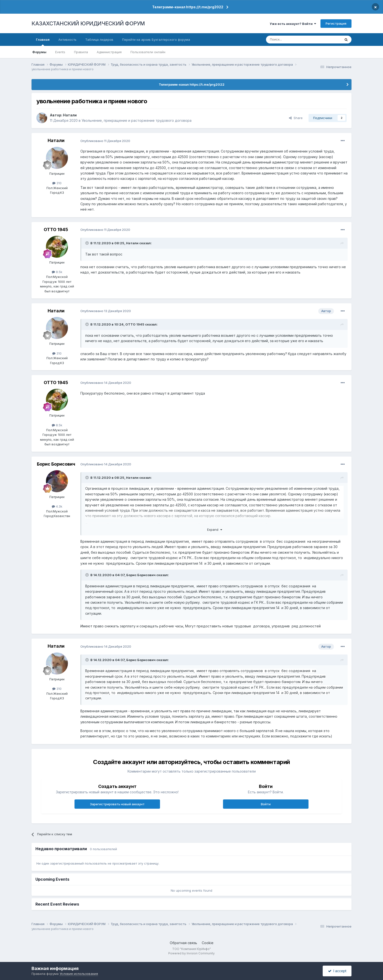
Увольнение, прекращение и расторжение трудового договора (137, 120)
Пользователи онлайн (148, 52)
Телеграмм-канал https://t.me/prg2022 (188, 7)
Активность (67, 40)
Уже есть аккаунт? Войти (293, 24)
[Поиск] (290, 40)
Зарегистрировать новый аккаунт (117, 804)
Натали (70, 115)
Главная (43, 42)
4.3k (57, 506)
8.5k (57, 272)
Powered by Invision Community (191, 953)
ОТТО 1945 (56, 230)
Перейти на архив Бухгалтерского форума (156, 40)
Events (60, 52)
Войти (266, 804)
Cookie (208, 943)
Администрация (109, 52)
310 (57, 183)
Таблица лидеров (99, 40)
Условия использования (79, 974)
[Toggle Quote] (87, 243)
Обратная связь (183, 943)
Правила (81, 52)
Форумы (39, 52)
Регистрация (336, 23)
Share (296, 118)
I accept (337, 971)
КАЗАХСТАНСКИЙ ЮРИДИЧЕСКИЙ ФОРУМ (88, 23)
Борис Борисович (56, 464)
